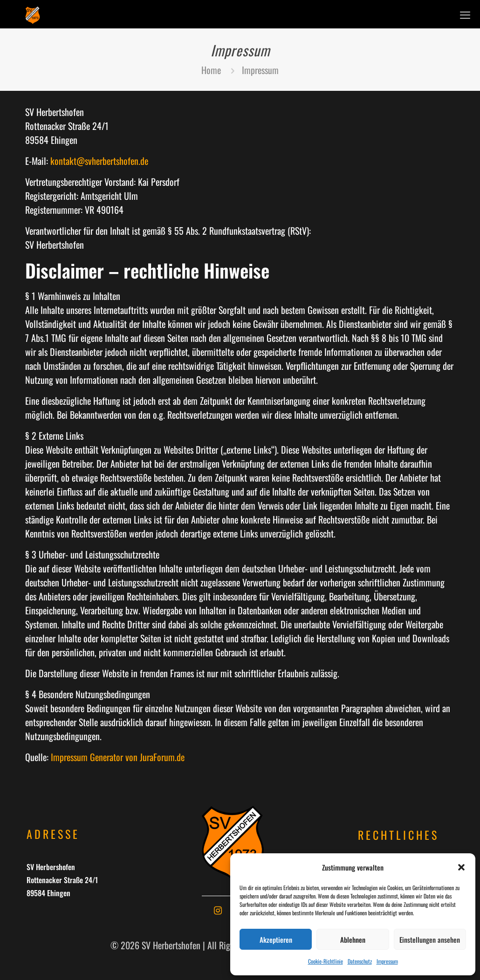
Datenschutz (360, 961)
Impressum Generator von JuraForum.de (118, 757)
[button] (461, 867)
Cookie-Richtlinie (326, 961)
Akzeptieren (276, 939)
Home (211, 70)
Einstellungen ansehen (430, 939)
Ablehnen (353, 939)
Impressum (387, 961)
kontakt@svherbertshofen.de (99, 161)
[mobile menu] (465, 14)
